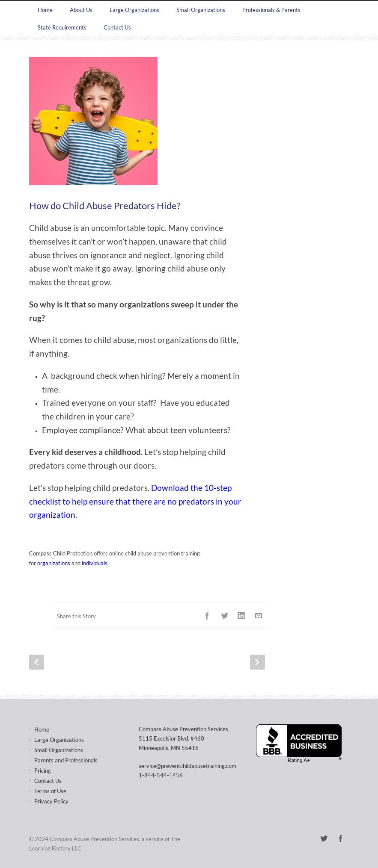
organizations (54, 563)
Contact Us (117, 27)
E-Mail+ (259, 616)
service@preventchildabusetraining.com (188, 766)
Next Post (257, 662)
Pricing (43, 771)
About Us (81, 10)
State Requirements (62, 27)
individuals (95, 563)
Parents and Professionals (66, 760)
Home (45, 10)
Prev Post (37, 662)
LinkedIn (241, 616)
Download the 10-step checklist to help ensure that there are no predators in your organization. (135, 501)
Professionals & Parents (271, 10)
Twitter (224, 616)
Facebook (207, 616)
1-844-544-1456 (161, 775)
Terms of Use (50, 791)
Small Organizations (201, 10)
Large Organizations (134, 10)
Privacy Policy (51, 801)
